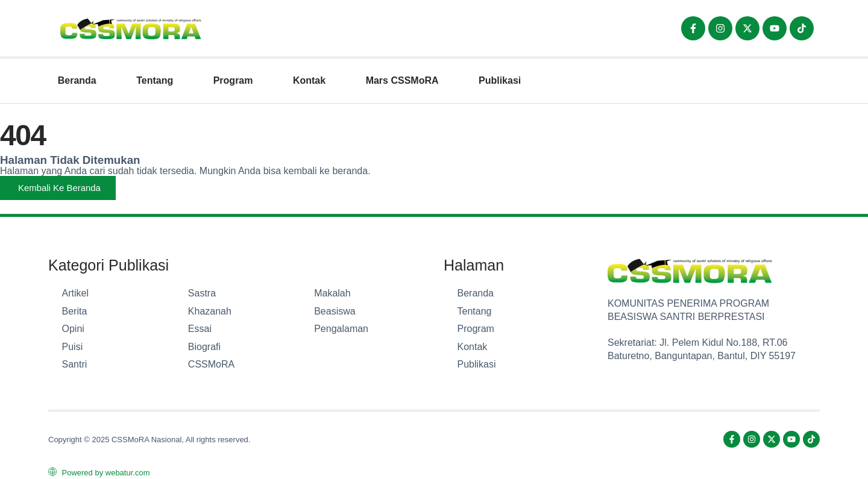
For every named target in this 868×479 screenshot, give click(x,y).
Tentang (155, 80)
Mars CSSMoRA (402, 80)
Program (233, 80)
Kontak (309, 80)
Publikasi (500, 80)
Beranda (77, 80)
